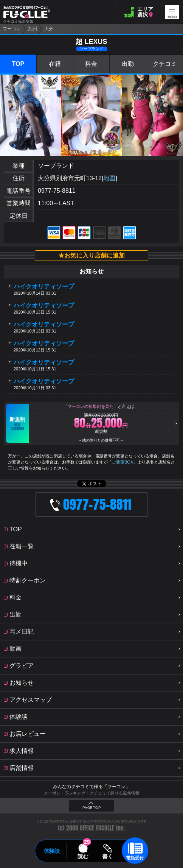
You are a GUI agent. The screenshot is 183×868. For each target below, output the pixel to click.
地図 (109, 178)
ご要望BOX (123, 462)
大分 (49, 29)
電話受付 (135, 858)
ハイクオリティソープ (47, 286)
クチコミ (165, 64)
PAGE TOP (91, 808)
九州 (33, 29)
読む (83, 856)
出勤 (128, 64)
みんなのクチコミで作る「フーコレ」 (91, 787)
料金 (91, 64)
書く (107, 856)
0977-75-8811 (57, 191)
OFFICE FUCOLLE (97, 828)
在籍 (55, 64)
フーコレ (12, 29)
